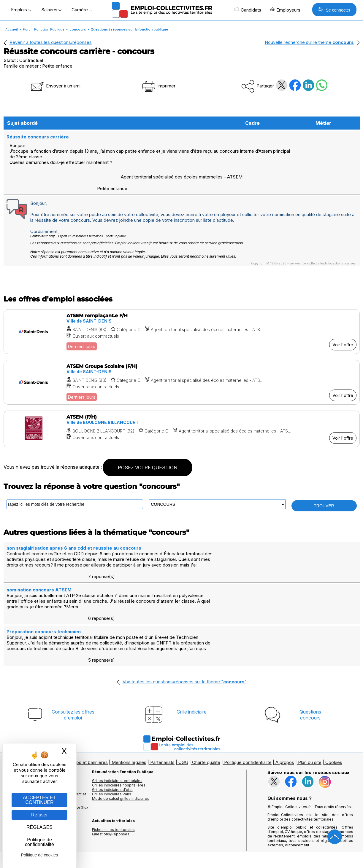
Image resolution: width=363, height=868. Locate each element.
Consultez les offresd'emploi (73, 663)
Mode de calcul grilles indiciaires (121, 746)
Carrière (82, 10)
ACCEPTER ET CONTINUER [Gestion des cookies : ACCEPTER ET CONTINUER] (39, 800)
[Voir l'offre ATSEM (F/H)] (182, 411)
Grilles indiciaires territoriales (117, 729)
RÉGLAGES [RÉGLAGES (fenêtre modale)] (39, 827)
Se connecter (334, 10)
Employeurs (285, 10)
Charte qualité (206, 710)
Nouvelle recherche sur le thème (309, 42)
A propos (285, 710)
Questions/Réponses (111, 782)
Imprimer (158, 86)
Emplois (21, 10)
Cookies (334, 710)
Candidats (248, 10)
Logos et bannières (88, 710)
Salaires (51, 10)
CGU (183, 710)
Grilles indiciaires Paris (112, 742)
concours (78, 29)
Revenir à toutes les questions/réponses (51, 42)
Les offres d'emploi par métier (30, 729)
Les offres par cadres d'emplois (32, 737)
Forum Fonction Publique (44, 29)
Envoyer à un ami (55, 86)
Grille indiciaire (192, 660)
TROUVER (324, 488)
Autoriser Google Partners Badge (181, 854)
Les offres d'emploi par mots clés (33, 733)
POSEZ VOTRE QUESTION (148, 450)
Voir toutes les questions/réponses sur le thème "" (185, 630)
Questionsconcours (310, 663)
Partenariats (162, 710)
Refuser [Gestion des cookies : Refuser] (39, 815)
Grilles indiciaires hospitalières (119, 733)
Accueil (12, 29)
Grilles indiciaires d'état (112, 737)
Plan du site (310, 710)
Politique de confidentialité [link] (39, 842)
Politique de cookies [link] (40, 855)
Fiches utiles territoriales (113, 777)
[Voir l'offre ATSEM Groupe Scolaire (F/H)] (182, 365)
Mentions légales (129, 710)
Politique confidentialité (248, 710)
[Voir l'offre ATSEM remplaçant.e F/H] (182, 314)
